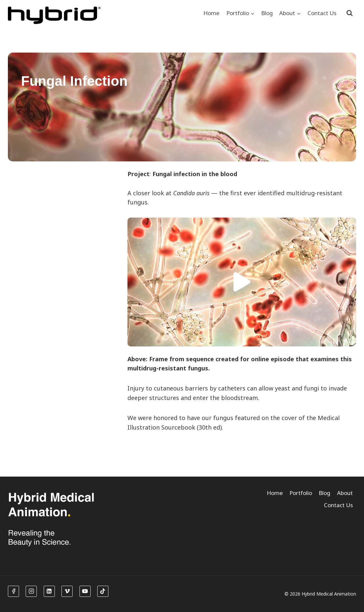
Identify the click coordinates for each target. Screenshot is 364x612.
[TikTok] (103, 591)
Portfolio (301, 493)
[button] (242, 282)
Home (211, 13)
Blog (267, 13)
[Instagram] (31, 591)
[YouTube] (85, 591)
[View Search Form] (350, 13)
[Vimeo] (67, 591)
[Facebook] (13, 591)
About (345, 493)
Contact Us (322, 13)
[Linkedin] (49, 591)
